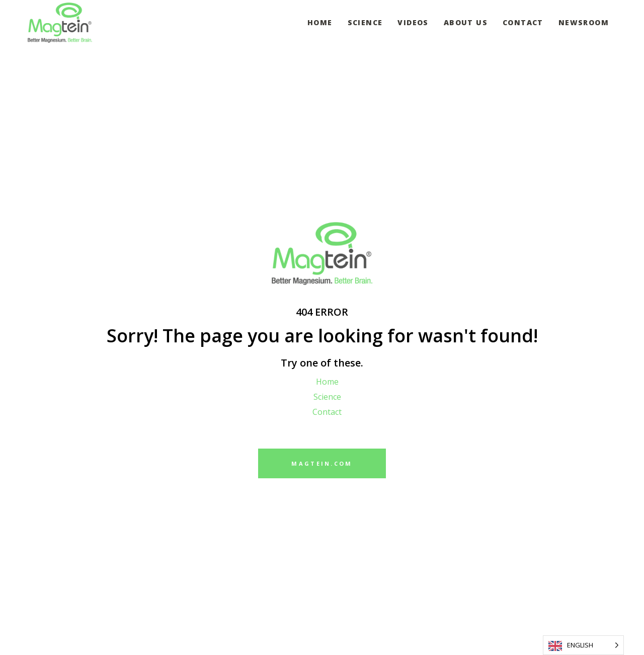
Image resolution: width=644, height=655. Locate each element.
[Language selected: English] (583, 645)
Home (327, 382)
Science (327, 397)
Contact (327, 412)
